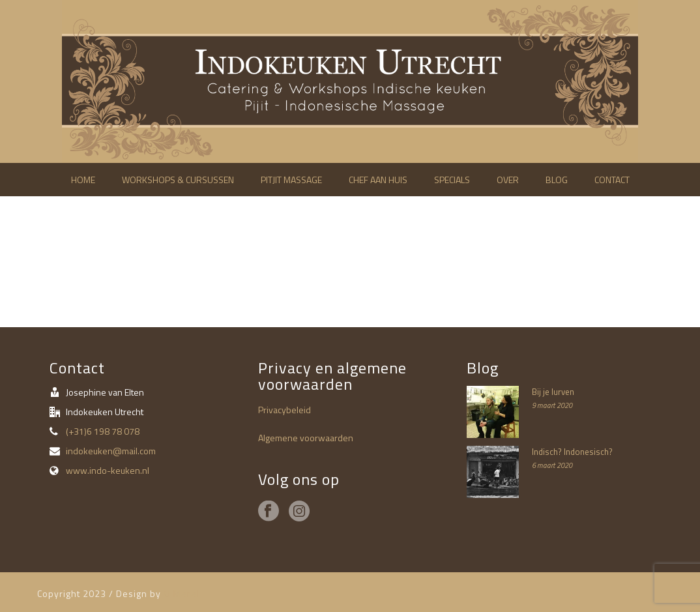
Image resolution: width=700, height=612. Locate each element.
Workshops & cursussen (178, 180)
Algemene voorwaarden (306, 438)
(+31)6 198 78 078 (103, 431)
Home (83, 180)
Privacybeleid (284, 410)
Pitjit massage (291, 180)
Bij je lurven (553, 392)
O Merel (182, 593)
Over (508, 180)
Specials (452, 180)
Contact (612, 180)
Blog (557, 180)
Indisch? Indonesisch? (572, 452)
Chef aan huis (378, 180)
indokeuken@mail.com (111, 451)
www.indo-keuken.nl (108, 471)
